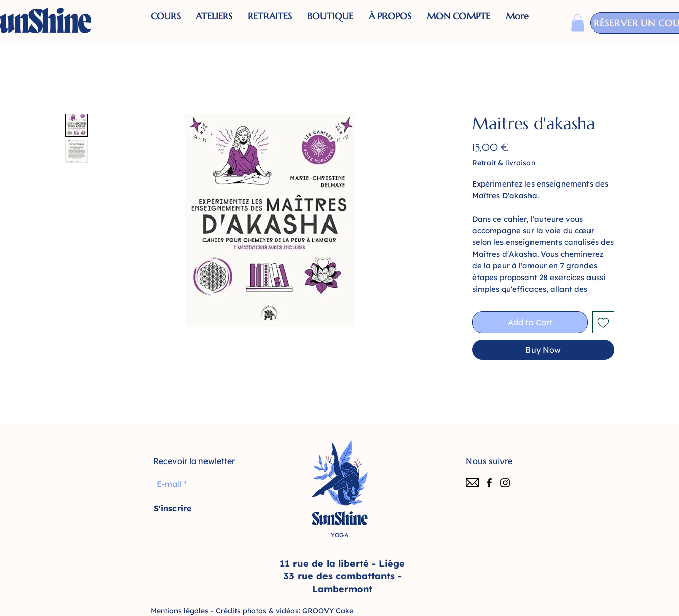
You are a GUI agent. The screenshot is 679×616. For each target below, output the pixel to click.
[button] (330, 23)
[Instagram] (505, 483)
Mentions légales (180, 611)
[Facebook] (489, 483)
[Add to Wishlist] (603, 322)
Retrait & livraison (504, 163)
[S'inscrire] (172, 508)
